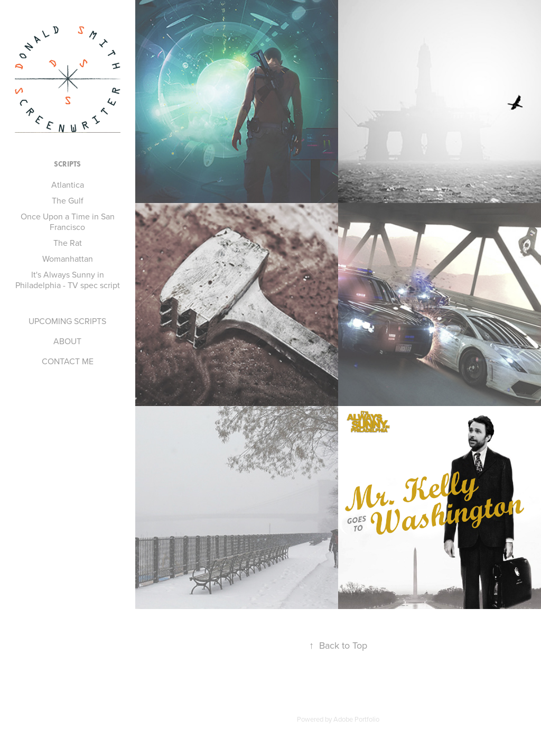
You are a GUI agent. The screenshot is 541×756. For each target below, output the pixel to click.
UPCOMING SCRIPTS (67, 321)
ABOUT (67, 341)
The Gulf (68, 200)
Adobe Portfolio (356, 719)
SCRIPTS (67, 164)
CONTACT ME (68, 361)
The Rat (68, 243)
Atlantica (68, 185)
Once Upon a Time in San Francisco (68, 222)
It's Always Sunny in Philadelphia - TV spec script (68, 280)
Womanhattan (68, 259)
